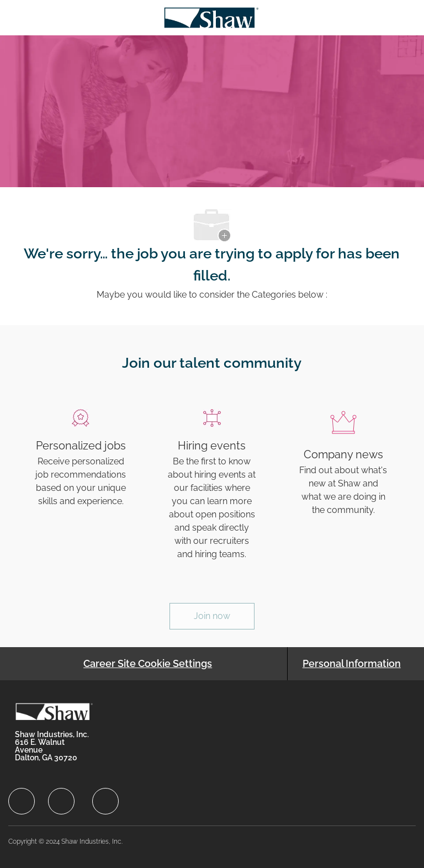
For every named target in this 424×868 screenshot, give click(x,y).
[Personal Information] (352, 664)
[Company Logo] (211, 17)
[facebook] (22, 801)
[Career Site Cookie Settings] (148, 664)
